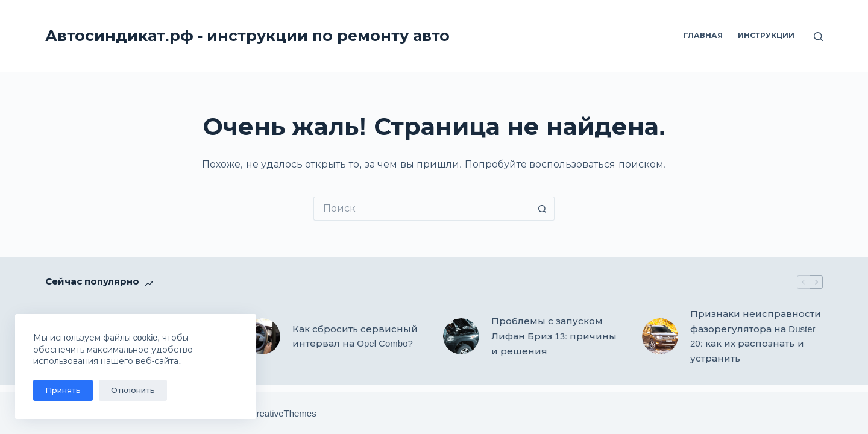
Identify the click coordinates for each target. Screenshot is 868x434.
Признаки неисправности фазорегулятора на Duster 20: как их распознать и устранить (756, 336)
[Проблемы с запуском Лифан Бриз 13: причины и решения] (461, 336)
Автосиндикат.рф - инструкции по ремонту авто (247, 36)
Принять (63, 390)
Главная (703, 36)
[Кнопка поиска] (542, 209)
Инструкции (766, 36)
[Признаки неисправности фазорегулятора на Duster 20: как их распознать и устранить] (660, 336)
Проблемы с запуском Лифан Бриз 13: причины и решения (554, 336)
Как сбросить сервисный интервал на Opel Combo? (355, 336)
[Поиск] (818, 36)
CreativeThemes (283, 413)
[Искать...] (422, 209)
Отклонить (133, 390)
